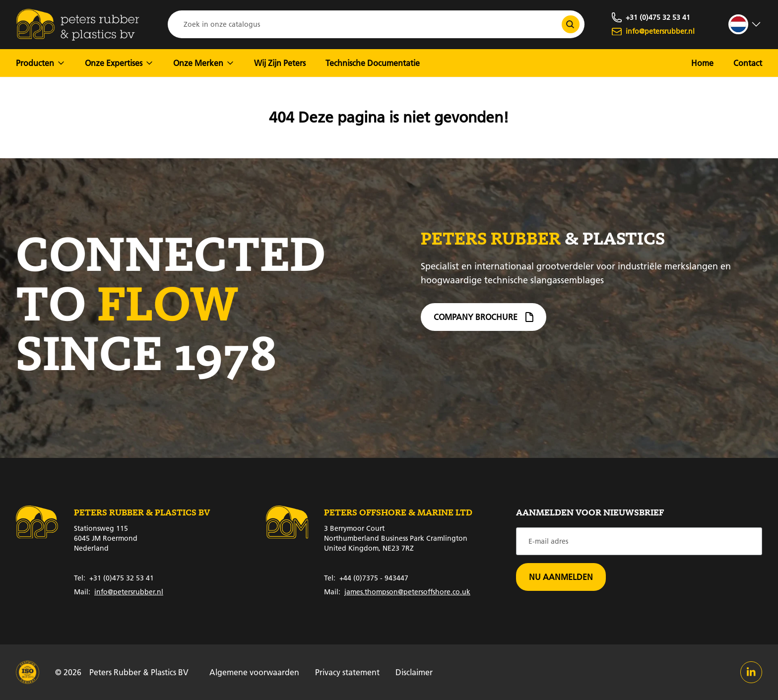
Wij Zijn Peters (280, 63)
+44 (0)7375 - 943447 (366, 578)
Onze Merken (204, 63)
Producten (40, 63)
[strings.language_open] (745, 24)
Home (702, 63)
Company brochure (484, 321)
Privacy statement (347, 672)
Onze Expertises (119, 63)
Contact (748, 63)
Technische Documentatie (373, 63)
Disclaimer (414, 672)
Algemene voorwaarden (254, 672)
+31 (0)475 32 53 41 (114, 578)
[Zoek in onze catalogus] (571, 24)
